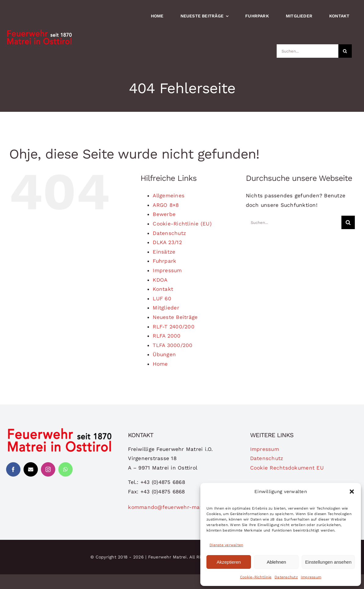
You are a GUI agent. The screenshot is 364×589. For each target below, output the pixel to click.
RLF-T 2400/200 (174, 327)
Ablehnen (276, 562)
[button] (352, 492)
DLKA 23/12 (167, 242)
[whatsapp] (66, 469)
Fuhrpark (164, 261)
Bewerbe (164, 214)
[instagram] (48, 469)
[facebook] (13, 469)
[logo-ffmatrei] (60, 430)
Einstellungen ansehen (328, 562)
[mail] (31, 469)
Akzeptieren (229, 562)
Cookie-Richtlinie (256, 577)
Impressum (311, 577)
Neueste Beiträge (175, 317)
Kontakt (163, 289)
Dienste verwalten (226, 545)
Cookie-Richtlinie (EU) (182, 224)
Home (160, 364)
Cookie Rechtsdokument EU (287, 468)
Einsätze (164, 252)
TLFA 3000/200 (173, 345)
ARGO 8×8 (166, 205)
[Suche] (345, 51)
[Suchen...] (308, 51)
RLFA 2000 (167, 336)
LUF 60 (162, 298)
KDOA (160, 280)
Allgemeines (169, 196)
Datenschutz (286, 577)
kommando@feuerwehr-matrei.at (172, 507)
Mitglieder (166, 308)
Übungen (164, 354)
